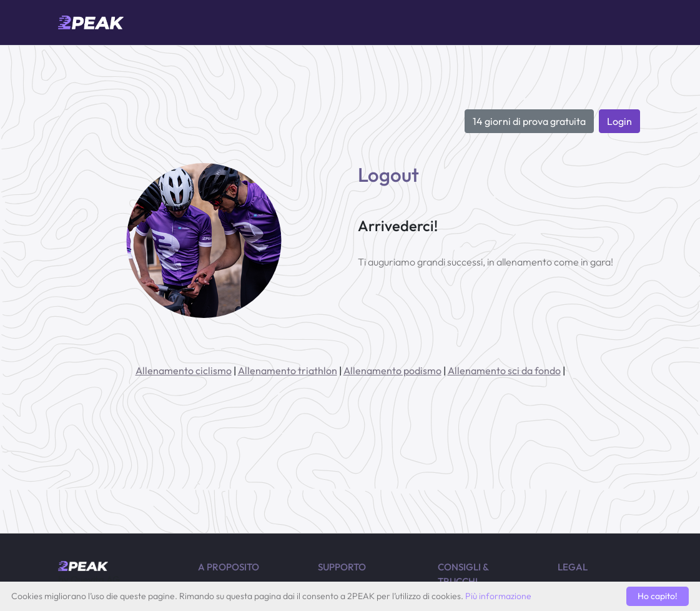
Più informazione (498, 596)
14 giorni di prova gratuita (529, 121)
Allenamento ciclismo (184, 370)
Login (619, 121)
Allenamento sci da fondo (504, 370)
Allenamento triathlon (288, 370)
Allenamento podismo (392, 370)
